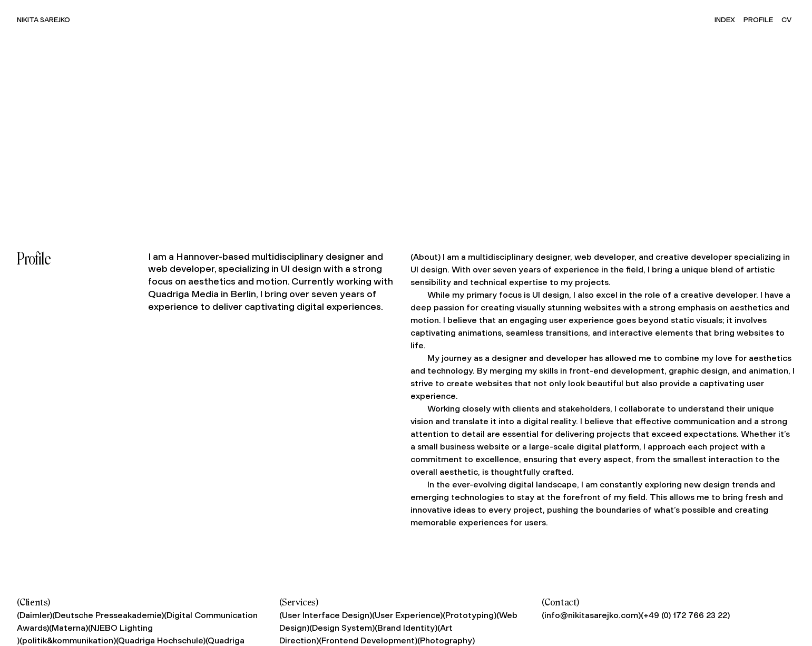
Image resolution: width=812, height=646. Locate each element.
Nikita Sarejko (43, 19)
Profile (758, 19)
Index (725, 19)
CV (786, 19)
